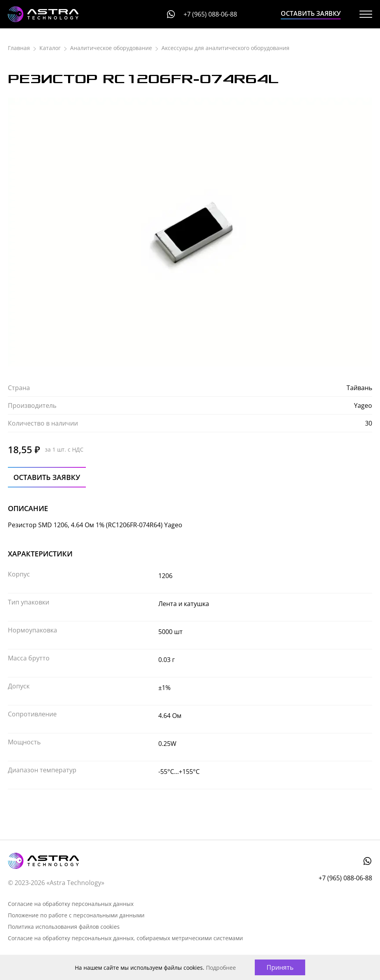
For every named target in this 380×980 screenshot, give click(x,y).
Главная (19, 48)
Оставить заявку (311, 13)
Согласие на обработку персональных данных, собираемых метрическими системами (125, 938)
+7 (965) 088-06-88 (210, 14)
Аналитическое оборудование (111, 48)
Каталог (50, 48)
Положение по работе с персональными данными (76, 915)
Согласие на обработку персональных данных (71, 904)
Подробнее (221, 968)
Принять (280, 967)
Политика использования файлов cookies (64, 927)
